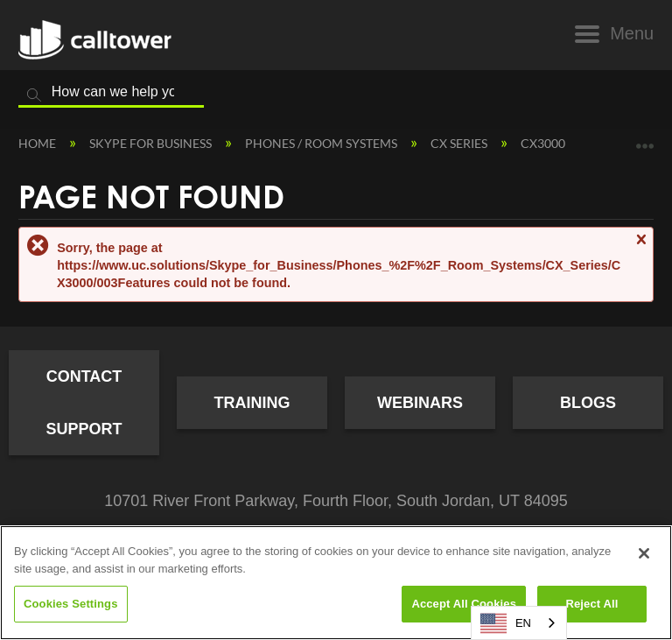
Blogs (588, 403)
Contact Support (84, 403)
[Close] (644, 553)
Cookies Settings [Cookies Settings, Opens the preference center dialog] (71, 604)
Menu (632, 33)
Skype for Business (152, 143)
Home (38, 143)
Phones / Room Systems (322, 143)
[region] (336, 583)
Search (34, 95)
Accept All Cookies (464, 604)
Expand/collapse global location (645, 140)
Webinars (420, 403)
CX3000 (544, 143)
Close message (640, 247)
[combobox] (519, 623)
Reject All (591, 604)
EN (506, 623)
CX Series (460, 143)
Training (252, 403)
